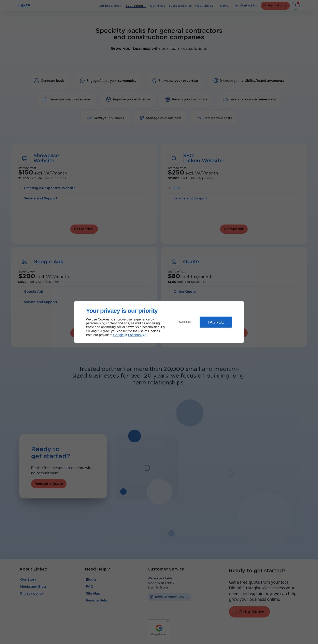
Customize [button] (185, 322)
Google (118, 335)
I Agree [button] (216, 322)
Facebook (135, 335)
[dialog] (159, 322)
